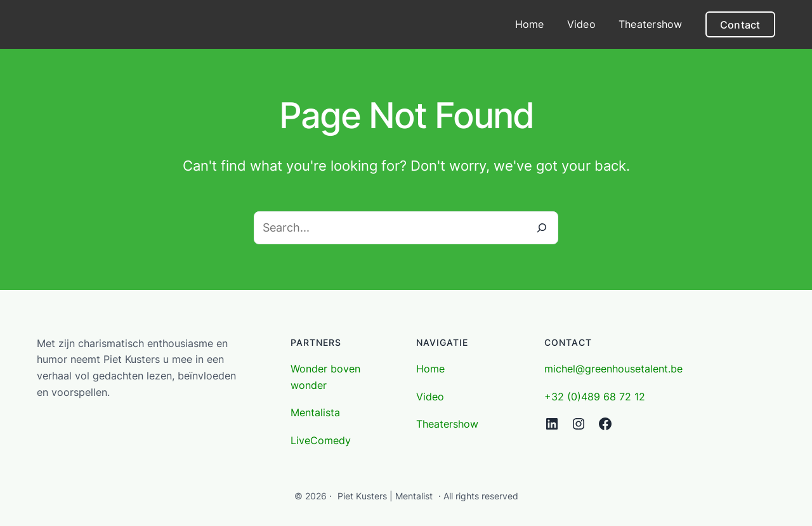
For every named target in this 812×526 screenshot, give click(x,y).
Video (430, 397)
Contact (740, 25)
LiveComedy (321, 440)
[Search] (542, 228)
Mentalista (315, 412)
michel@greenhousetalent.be (613, 369)
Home (430, 369)
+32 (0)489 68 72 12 (595, 397)
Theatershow (447, 424)
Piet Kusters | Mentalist (385, 496)
